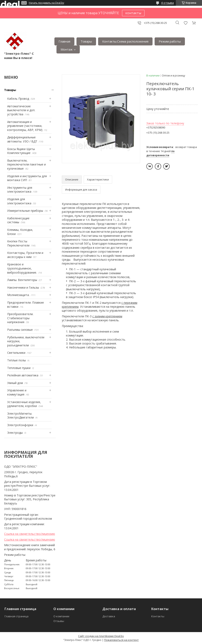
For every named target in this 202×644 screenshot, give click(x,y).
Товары (86, 41)
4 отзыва (167, 3)
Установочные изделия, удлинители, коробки (24, 404)
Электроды (15, 433)
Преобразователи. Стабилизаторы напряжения (20, 318)
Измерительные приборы (25, 211)
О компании (61, 616)
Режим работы (170, 41)
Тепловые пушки (19, 368)
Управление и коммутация (17, 392)
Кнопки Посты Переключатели (18, 243)
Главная (64, 41)
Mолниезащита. (18, 295)
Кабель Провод (18, 99)
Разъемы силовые (20, 330)
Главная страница (16, 616)
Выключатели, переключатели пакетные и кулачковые (26, 164)
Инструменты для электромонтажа (20, 190)
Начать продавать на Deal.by (46, 3)
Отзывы (59, 621)
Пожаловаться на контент (121, 640)
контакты (133, 13)
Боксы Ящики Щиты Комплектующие (21, 151)
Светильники (16, 353)
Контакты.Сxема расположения (125, 41)
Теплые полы (16, 360)
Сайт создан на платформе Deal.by (101, 636)
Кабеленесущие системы (18, 220)
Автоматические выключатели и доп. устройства (21, 110)
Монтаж (67, 49)
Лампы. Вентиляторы (22, 280)
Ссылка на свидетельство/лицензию (30, 534)
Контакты (158, 616)
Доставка (109, 616)
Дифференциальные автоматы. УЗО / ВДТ (22, 139)
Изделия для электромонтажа (19, 201)
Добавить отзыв (186, 23)
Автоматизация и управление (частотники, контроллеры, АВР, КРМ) (25, 126)
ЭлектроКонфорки (20, 425)
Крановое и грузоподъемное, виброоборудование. (22, 268)
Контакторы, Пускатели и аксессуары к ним (25, 255)
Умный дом (15, 383)
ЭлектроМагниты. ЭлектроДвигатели (21, 416)
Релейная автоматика (23, 375)
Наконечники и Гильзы (23, 287)
